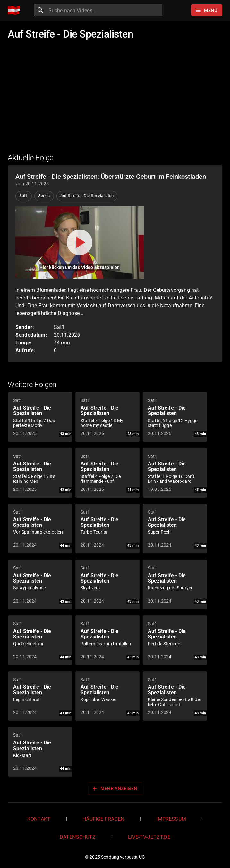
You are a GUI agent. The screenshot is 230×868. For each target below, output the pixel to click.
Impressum (171, 819)
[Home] (15, 10)
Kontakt (39, 819)
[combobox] (105, 10)
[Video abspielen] (80, 243)
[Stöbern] (207, 10)
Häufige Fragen (103, 819)
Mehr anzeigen (114, 789)
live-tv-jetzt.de (149, 837)
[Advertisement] (115, 100)
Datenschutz (78, 837)
